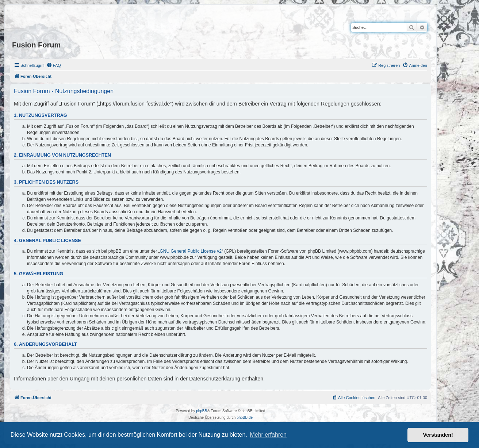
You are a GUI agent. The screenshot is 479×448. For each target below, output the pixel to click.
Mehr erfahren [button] (268, 435)
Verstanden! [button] (438, 435)
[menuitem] (54, 65)
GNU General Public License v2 (191, 251)
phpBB (202, 411)
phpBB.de (245, 418)
